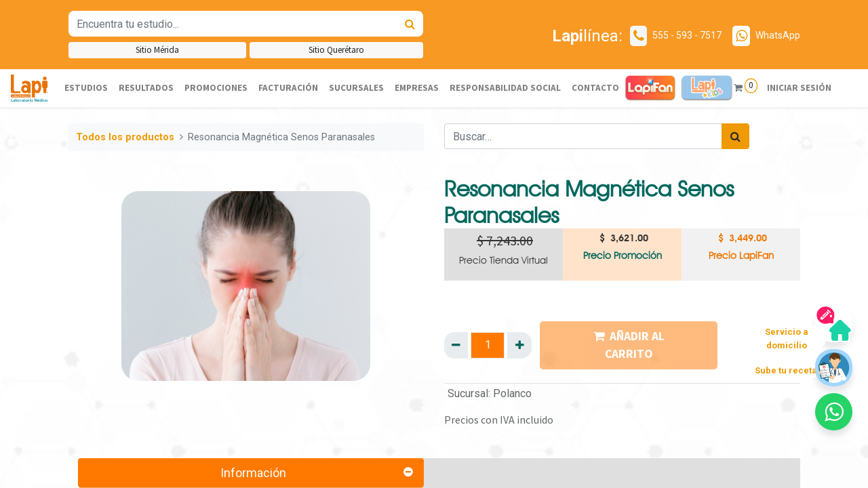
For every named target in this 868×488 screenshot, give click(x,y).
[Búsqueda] (410, 24)
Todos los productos (125, 137)
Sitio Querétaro (336, 50)
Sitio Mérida (157, 50)
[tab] (251, 473)
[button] (834, 412)
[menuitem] (86, 88)
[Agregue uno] (519, 345)
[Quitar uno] (456, 345)
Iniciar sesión (798, 88)
